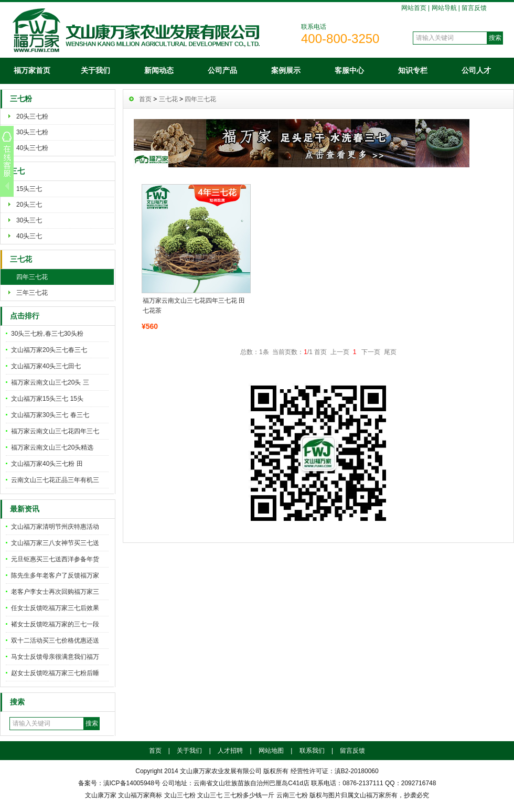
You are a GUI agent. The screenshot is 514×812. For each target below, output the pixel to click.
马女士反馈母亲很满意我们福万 (55, 657)
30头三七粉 (32, 132)
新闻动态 (159, 70)
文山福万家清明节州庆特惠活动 (55, 527)
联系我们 (312, 751)
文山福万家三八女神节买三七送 (55, 543)
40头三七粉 (32, 148)
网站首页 (414, 8)
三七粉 (21, 99)
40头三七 (29, 236)
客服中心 (349, 70)
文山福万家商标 (140, 795)
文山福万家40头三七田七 (46, 366)
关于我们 (95, 70)
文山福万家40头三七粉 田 (47, 464)
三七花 (21, 259)
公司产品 (222, 70)
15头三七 (29, 189)
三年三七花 (32, 293)
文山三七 (210, 795)
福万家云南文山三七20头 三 (50, 382)
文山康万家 (101, 795)
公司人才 (476, 70)
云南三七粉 (292, 795)
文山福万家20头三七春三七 (49, 350)
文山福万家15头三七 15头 (47, 399)
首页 (145, 99)
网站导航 (444, 8)
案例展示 (286, 70)
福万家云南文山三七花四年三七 (55, 431)
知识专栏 (413, 70)
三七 (17, 171)
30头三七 (29, 220)
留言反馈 (474, 8)
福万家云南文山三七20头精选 (52, 447)
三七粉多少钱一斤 (249, 795)
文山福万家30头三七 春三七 (50, 415)
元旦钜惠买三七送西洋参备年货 (55, 559)
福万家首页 (32, 70)
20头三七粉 (32, 116)
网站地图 (271, 751)
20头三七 (29, 205)
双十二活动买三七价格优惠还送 (55, 640)
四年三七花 (32, 277)
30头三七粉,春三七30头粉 (47, 334)
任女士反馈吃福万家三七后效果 (55, 608)
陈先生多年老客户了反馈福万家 (55, 575)
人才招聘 (230, 751)
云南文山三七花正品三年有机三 (55, 480)
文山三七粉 (180, 795)
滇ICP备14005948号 (132, 783)
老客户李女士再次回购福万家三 (55, 592)
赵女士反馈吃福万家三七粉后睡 (55, 673)
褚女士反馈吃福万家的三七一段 (55, 624)
